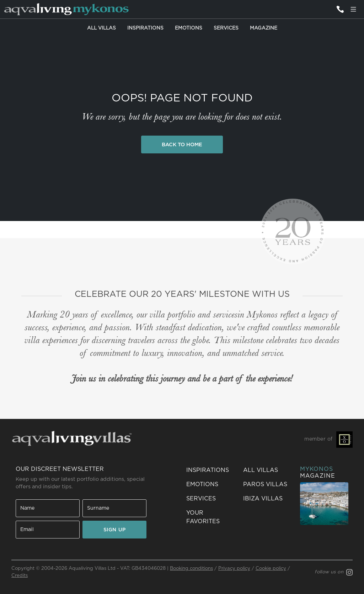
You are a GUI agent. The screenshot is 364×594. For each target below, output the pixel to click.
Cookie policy (271, 569)
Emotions (189, 28)
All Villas (101, 28)
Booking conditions (191, 569)
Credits (20, 576)
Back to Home (182, 145)
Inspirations (145, 28)
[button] (210, 517)
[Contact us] (340, 9)
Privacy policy (234, 569)
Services (226, 28)
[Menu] (353, 9)
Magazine (264, 28)
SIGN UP (115, 530)
